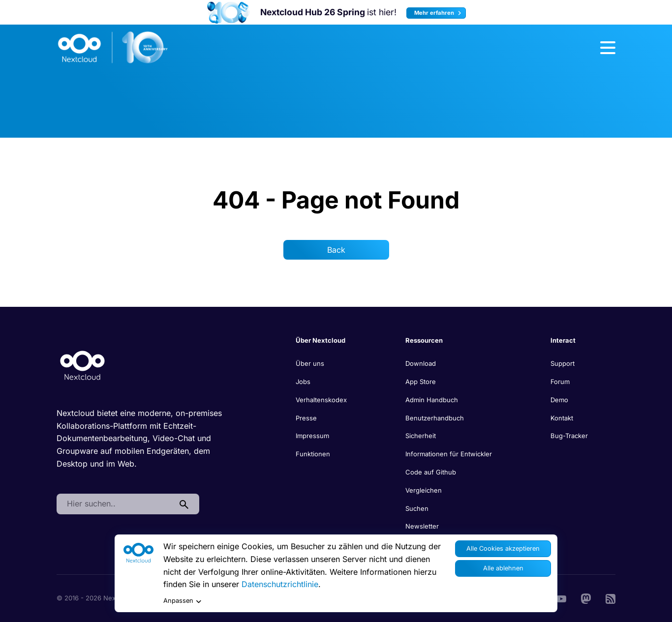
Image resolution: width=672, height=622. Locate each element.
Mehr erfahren (439, 13)
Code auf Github (431, 472)
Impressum (312, 436)
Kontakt (562, 418)
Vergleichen (424, 490)
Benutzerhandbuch (435, 418)
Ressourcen (424, 340)
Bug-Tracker (569, 436)
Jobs (303, 382)
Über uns (310, 363)
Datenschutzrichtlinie (280, 584)
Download (421, 363)
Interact (563, 340)
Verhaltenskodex (321, 400)
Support (563, 363)
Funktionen (313, 454)
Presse (306, 418)
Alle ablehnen (503, 568)
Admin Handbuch (432, 400)
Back (336, 250)
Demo (559, 400)
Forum (560, 382)
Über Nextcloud (321, 340)
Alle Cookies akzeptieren (503, 548)
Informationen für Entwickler (449, 454)
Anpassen (182, 601)
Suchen (417, 508)
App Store (421, 382)
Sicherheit (421, 436)
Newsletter (422, 526)
